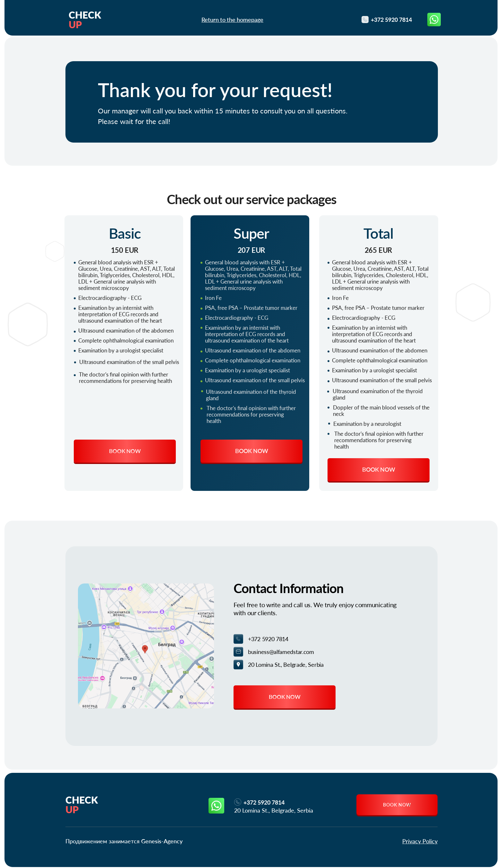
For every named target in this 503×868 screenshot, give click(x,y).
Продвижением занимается (124, 841)
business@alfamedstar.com (281, 652)
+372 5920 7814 (268, 639)
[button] (125, 451)
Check (82, 805)
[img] (146, 646)
